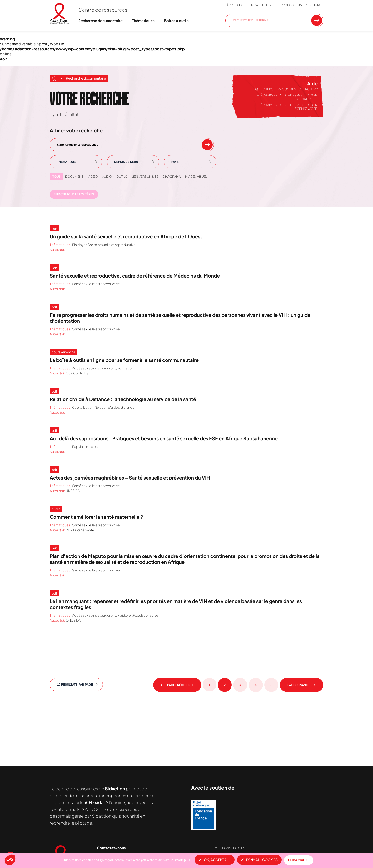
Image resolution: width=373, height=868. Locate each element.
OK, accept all (215, 860)
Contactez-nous (111, 848)
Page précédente (177, 685)
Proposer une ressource (302, 5)
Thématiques (143, 21)
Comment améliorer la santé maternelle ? (96, 517)
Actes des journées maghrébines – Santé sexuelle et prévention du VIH (130, 477)
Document (74, 177)
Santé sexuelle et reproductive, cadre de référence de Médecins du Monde (135, 276)
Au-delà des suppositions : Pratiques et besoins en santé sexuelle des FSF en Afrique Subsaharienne (164, 438)
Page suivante (302, 685)
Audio (107, 177)
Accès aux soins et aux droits (94, 368)
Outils (122, 177)
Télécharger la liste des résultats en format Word (286, 107)
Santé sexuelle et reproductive (112, 245)
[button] (10, 860)
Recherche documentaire (100, 21)
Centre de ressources (103, 10)
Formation (125, 368)
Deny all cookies (259, 860)
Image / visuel (196, 177)
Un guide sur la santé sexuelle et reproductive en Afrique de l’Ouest (126, 236)
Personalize (299, 860)
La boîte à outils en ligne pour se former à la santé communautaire (124, 360)
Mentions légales (230, 848)
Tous (56, 177)
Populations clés (85, 446)
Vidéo (93, 177)
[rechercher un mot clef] (207, 145)
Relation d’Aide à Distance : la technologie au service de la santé (123, 399)
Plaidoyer (79, 245)
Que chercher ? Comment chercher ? (286, 89)
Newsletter (261, 5)
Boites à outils (176, 21)
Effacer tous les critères (74, 194)
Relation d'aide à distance (115, 407)
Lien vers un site (145, 177)
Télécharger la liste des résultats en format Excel (286, 97)
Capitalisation (83, 407)
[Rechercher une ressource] (317, 20)
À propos (234, 5)
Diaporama (172, 177)
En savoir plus (180, 860)
